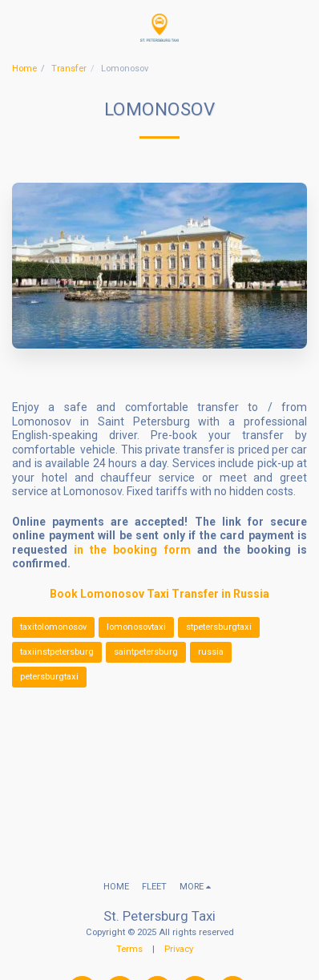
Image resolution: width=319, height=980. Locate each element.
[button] (18, 27)
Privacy (179, 949)
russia (211, 652)
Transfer (69, 69)
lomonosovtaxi (136, 627)
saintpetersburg (146, 652)
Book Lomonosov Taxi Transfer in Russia (159, 594)
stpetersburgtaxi (219, 627)
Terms (129, 949)
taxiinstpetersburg (57, 652)
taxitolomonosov (53, 627)
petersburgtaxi (49, 677)
